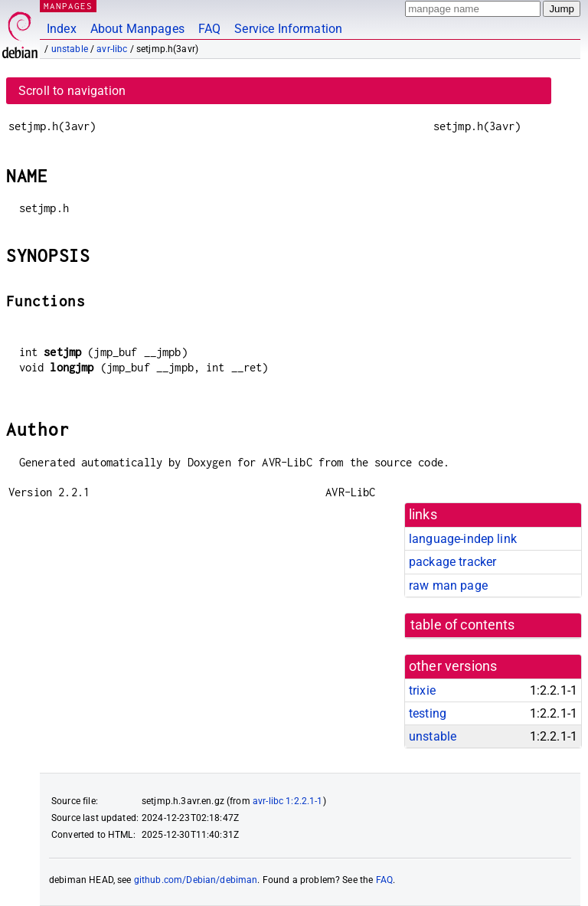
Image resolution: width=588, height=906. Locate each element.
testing (428, 713)
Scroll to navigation (72, 91)
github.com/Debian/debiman (196, 880)
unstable (70, 49)
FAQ (209, 29)
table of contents (463, 625)
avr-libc (112, 49)
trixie (422, 690)
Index (62, 29)
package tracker (452, 562)
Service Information (288, 29)
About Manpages (137, 29)
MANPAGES (68, 6)
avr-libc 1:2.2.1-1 (288, 801)
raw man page (448, 585)
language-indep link (463, 539)
